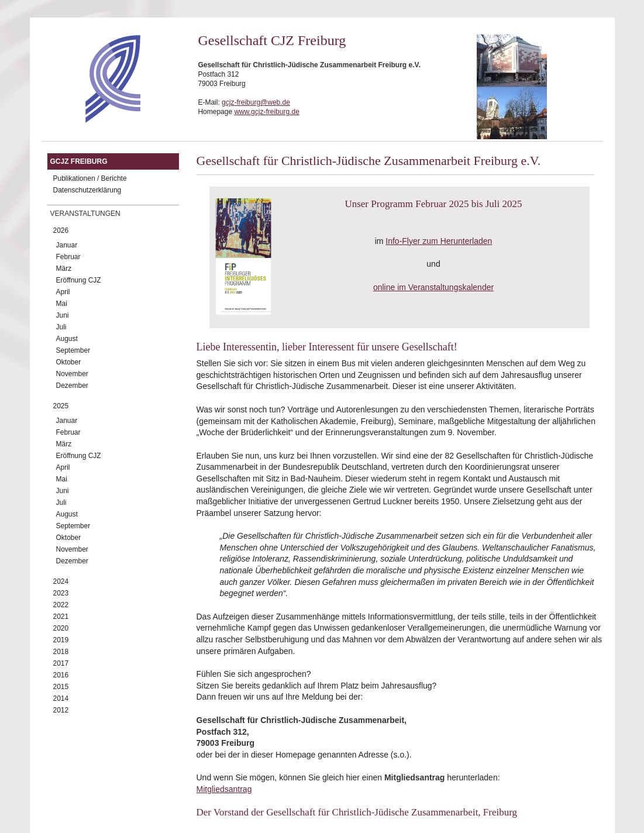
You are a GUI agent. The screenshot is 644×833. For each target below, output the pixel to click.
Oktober (69, 362)
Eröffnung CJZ (79, 280)
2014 (61, 698)
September (73, 350)
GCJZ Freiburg (79, 161)
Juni (63, 315)
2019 (61, 640)
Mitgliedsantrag (224, 789)
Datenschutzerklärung (87, 190)
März (64, 269)
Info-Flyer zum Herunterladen (439, 241)
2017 (61, 663)
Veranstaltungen (85, 214)
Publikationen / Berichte (90, 178)
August (67, 339)
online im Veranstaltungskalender (433, 287)
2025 (61, 406)
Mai (62, 304)
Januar (67, 245)
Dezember (72, 385)
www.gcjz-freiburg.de (266, 112)
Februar (68, 257)
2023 (61, 593)
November (72, 374)
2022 (61, 605)
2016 (61, 675)
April (63, 292)
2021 (61, 617)
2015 (61, 687)
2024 (61, 581)
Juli (61, 327)
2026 (61, 230)
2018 (61, 652)
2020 (61, 628)
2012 (61, 710)
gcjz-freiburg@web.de (256, 102)
